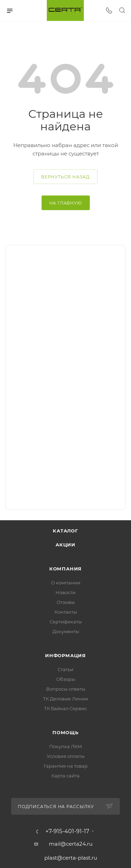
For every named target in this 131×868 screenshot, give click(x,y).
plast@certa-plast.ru (71, 858)
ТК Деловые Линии (65, 699)
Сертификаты (66, 622)
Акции (65, 545)
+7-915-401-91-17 (67, 831)
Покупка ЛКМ (66, 746)
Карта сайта (65, 776)
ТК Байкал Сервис (65, 708)
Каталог (65, 531)
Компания (65, 569)
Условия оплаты (66, 756)
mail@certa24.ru (71, 844)
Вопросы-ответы (66, 689)
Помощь (65, 732)
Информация (65, 655)
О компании (66, 583)
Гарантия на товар (66, 766)
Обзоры (66, 679)
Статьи (65, 669)
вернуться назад (65, 177)
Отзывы (66, 602)
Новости (65, 592)
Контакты (66, 612)
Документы (66, 631)
